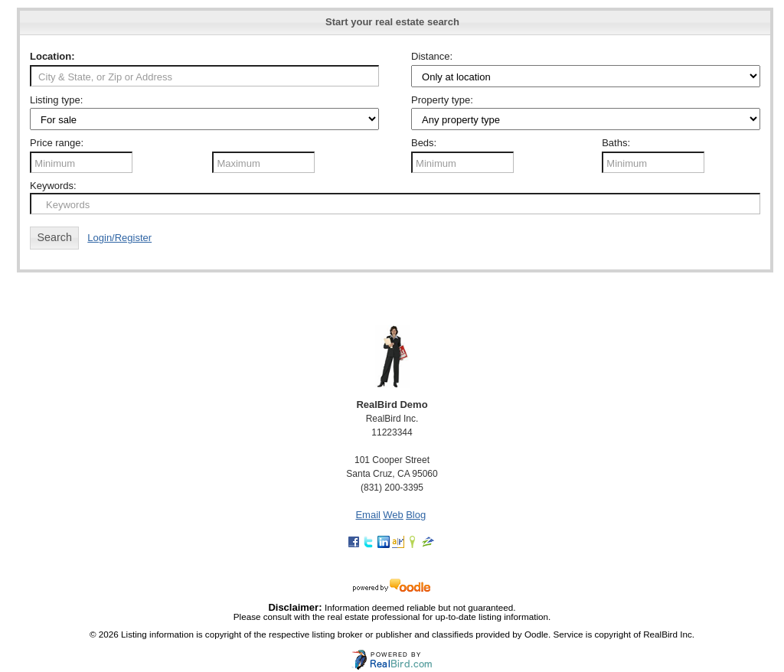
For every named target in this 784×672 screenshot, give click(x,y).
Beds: (424, 143)
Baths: (616, 143)
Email (368, 515)
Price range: (57, 143)
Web (393, 515)
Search (55, 237)
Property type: (442, 100)
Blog (416, 515)
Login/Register (119, 238)
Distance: (432, 56)
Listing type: (56, 100)
